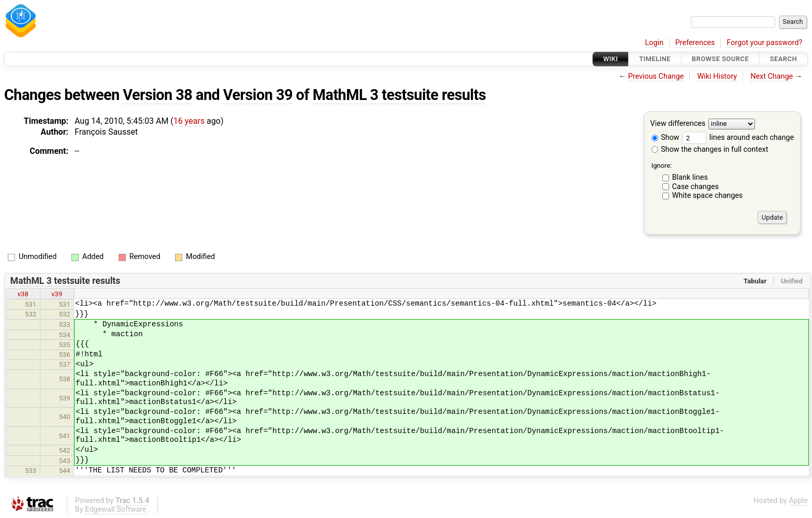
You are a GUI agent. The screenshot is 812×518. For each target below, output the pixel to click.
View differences (678, 124)
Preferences (695, 43)
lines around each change (738, 138)
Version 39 (258, 95)
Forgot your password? (764, 43)
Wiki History (717, 76)
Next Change (772, 76)
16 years (189, 121)
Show (665, 138)
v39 (57, 294)
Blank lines (690, 177)
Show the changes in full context (710, 149)
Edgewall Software (116, 509)
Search (784, 59)
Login (655, 43)
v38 (23, 294)
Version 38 (157, 95)
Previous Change (656, 76)
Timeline (655, 59)
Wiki (611, 59)
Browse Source (720, 59)
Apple (798, 501)
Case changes (695, 187)
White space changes (708, 196)
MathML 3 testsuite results (399, 95)
